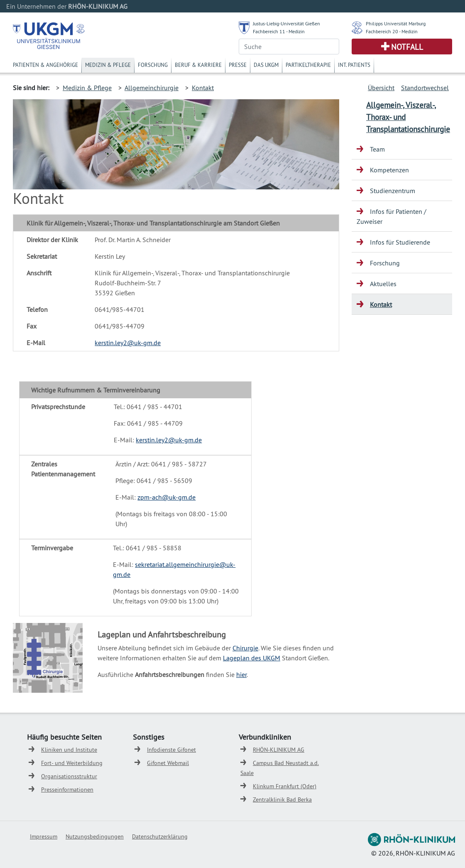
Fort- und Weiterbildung (72, 763)
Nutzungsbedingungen (95, 836)
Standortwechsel (425, 88)
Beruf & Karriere (198, 65)
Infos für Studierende (400, 242)
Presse (238, 65)
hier (241, 674)
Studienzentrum (393, 191)
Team (377, 149)
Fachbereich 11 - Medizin (279, 31)
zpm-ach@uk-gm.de (166, 497)
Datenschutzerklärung (160, 836)
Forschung (153, 65)
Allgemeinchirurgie (152, 88)
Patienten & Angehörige (45, 65)
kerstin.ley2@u (116, 343)
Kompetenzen (389, 170)
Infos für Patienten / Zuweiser (392, 216)
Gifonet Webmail (168, 763)
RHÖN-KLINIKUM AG (279, 750)
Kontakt (203, 88)
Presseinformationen (67, 790)
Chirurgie (245, 648)
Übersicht (381, 88)
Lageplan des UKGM (252, 658)
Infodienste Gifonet (171, 750)
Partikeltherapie (308, 65)
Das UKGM (266, 65)
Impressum (44, 836)
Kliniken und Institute (69, 750)
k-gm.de (149, 343)
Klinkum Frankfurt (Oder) (285, 786)
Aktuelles (383, 284)
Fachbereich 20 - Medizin (392, 31)
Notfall (407, 47)
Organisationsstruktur (69, 776)
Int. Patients (354, 65)
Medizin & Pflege (108, 65)
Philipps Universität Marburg (396, 23)
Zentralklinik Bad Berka (282, 799)
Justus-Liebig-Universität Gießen (286, 23)
